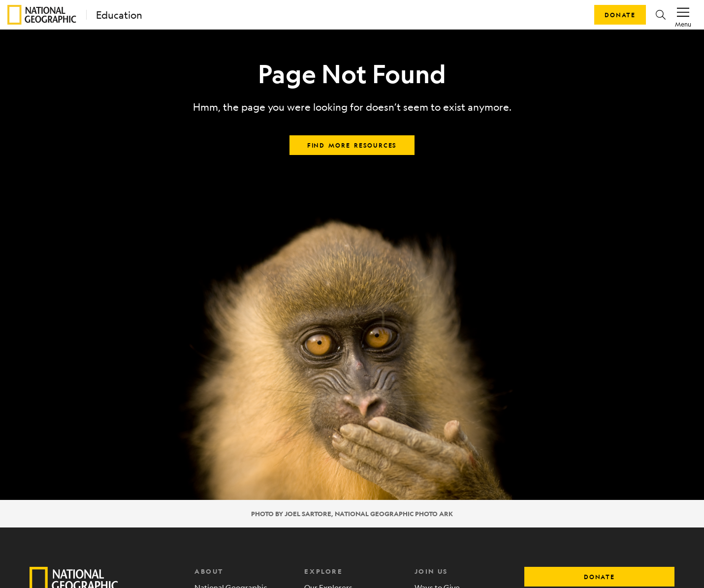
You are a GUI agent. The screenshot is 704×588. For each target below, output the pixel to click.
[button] (661, 15)
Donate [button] (620, 15)
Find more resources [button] (352, 145)
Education (119, 15)
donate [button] (599, 577)
